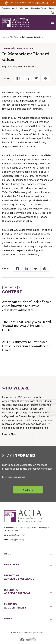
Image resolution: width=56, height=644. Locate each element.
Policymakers (24, 8)
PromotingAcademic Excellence (19, 577)
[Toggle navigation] (52, 23)
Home (5, 37)
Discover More (9, 434)
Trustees (6, 8)
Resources (12, 565)
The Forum (15, 37)
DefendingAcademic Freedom (17, 592)
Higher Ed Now (41, 3)
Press (52, 8)
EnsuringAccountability (15, 606)
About (9, 554)
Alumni (14, 8)
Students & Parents (39, 8)
